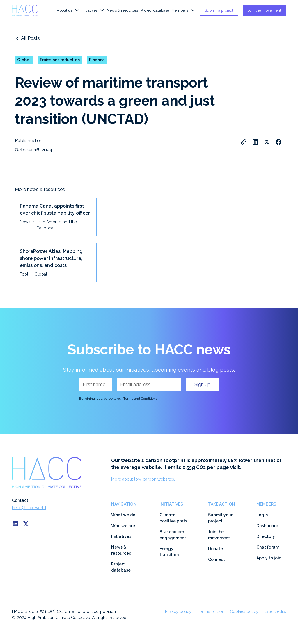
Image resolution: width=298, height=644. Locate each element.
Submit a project (219, 10)
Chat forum (268, 547)
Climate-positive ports (173, 518)
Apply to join (269, 558)
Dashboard (267, 526)
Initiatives (121, 536)
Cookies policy (244, 611)
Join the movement (264, 10)
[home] (28, 10)
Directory (266, 536)
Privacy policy (178, 611)
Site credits (276, 611)
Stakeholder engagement (173, 535)
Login (262, 515)
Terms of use (211, 611)
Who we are (123, 526)
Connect (217, 559)
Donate (215, 549)
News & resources (122, 10)
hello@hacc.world (29, 508)
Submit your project (220, 518)
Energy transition (169, 552)
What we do (123, 515)
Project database (155, 10)
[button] (68, 10)
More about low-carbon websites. (143, 479)
